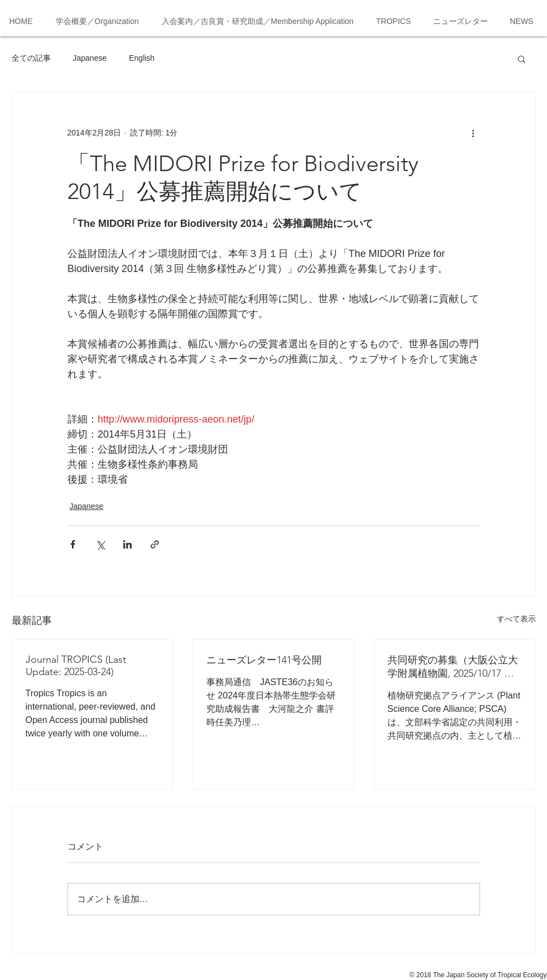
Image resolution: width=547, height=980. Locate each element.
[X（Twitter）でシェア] (100, 544)
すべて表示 (516, 619)
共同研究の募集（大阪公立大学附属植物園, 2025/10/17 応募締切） (453, 667)
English (142, 58)
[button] (522, 59)
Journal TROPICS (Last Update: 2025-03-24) (76, 666)
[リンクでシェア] (155, 544)
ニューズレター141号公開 (264, 660)
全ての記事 (31, 58)
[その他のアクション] (473, 133)
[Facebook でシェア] (73, 544)
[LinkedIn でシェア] (127, 544)
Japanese (90, 58)
